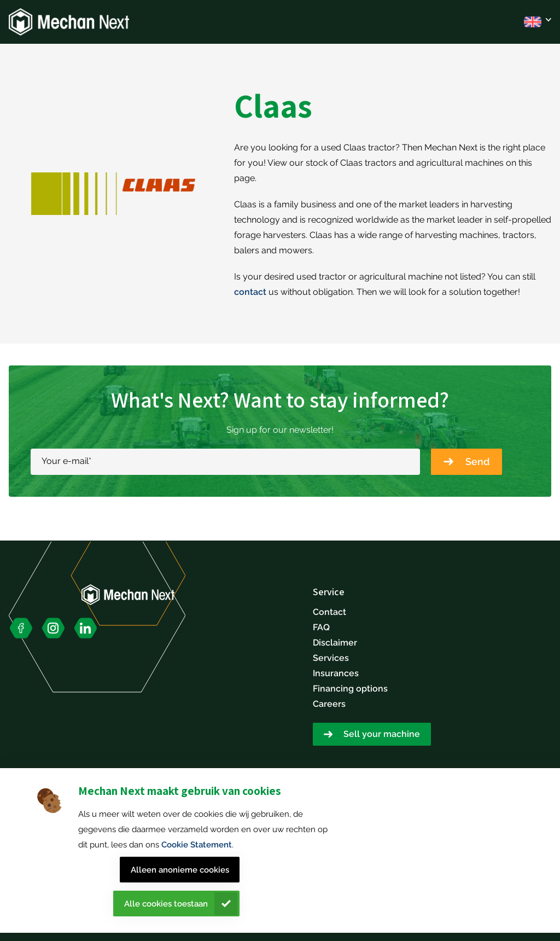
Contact (329, 612)
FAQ (321, 627)
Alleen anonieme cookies (180, 870)
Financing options (350, 689)
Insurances (336, 673)
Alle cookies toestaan (166, 904)
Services (331, 658)
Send (477, 461)
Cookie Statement (197, 845)
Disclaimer (335, 643)
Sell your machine (382, 734)
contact (250, 292)
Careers (329, 704)
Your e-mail (66, 461)
